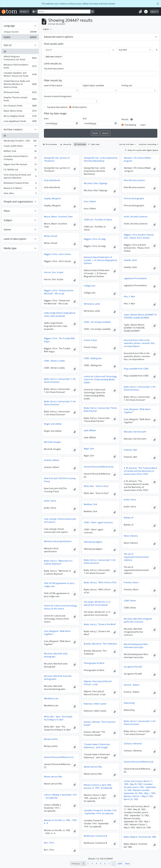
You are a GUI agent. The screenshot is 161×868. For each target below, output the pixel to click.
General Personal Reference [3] (138, 762)
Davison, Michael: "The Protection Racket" (100, 723)
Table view (94, 144)
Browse (24, 12)
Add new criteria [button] (53, 57)
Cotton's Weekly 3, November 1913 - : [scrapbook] (60, 796)
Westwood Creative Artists (20, 183)
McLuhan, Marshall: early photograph (56, 655)
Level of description (15, 239)
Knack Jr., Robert (132, 685)
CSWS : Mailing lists (93, 358)
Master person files (93, 767)
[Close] (158, 4)
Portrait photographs (134, 198)
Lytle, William (90, 430)
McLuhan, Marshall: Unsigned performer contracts (138, 620)
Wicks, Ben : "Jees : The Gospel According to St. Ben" (58, 718)
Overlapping (130, 125)
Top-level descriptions (57, 107)
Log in (154, 12)
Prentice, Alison (131, 582)
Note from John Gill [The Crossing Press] (60, 480)
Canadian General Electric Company (20, 158)
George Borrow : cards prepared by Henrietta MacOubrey (101, 159)
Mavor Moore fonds (20, 111)
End (85, 119)
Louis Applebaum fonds (20, 122)
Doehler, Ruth (130, 260)
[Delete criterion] (157, 50)
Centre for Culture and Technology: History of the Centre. (61, 607)
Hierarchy (66, 144)
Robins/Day (129, 703)
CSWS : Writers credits (54, 361)
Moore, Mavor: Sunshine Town (58, 217)
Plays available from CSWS (136, 369)
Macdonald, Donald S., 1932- (20, 141)
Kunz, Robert (90, 201)
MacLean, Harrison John (135, 432)
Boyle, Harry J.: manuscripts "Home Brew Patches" (100, 409)
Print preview (50, 144)
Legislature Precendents (135, 278)
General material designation (58, 96)
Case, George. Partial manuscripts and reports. (60, 520)
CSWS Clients (130, 601)
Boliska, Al (128, 518)
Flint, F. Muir (129, 297)
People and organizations (18, 202)
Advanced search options (59, 37)
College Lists (90, 286)
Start (46, 119)
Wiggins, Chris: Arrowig (95, 239)
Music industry (131, 536)
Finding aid (127, 85)
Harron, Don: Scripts (54, 272)
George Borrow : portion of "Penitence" (57, 159)
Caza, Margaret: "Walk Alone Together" (137, 411)
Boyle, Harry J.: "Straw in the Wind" (100, 624)
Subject (8, 220)
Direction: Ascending (148, 144)
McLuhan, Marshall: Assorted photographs (58, 678)
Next (127, 864)
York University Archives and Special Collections (20, 176)
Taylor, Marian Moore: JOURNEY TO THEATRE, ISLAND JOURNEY (140, 316)
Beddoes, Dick (90, 504)
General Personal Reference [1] (59, 757)
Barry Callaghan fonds (20, 117)
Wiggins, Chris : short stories (57, 254)
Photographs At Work (94, 663)
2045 (120, 864)
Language (9, 26)
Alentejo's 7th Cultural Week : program (138, 159)
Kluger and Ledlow (53, 424)
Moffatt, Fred (20, 152)
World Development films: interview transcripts (136, 646)
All (5, 51)
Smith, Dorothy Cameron (136, 217)
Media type (10, 248)
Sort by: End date (127, 144)
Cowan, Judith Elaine (20, 146)
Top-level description (54, 69)
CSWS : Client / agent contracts (98, 522)
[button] (140, 12)
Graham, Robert (52, 460)
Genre (7, 230)
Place (7, 211)
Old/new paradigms (93, 542)
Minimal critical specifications (58, 541)
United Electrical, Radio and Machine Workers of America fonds (20, 84)
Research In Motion (20, 189)
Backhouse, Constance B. (96, 836)
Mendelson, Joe (51, 698)
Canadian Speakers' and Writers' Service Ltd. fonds (20, 74)
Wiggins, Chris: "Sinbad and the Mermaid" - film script (59, 292)
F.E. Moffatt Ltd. (20, 170)
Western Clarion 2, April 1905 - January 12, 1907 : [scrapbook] (98, 786)
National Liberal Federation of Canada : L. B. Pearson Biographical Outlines (100, 260)
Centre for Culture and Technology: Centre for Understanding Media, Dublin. (100, 379)
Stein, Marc (20, 194)
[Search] (64, 12)
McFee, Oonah (51, 236)
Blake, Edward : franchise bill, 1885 (140, 837)
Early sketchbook (52, 180)
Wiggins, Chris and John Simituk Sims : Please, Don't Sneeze (139, 236)
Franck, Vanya (90, 340)
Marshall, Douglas (52, 442)
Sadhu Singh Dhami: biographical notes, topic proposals (60, 314)
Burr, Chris (49, 843)
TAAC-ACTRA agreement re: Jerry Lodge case (59, 585)
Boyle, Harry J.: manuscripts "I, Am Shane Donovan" (60, 380)
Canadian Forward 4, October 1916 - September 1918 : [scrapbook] (100, 812)
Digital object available (93, 85)
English (20, 37)
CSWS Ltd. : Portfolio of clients (98, 220)
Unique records (20, 32)
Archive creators (13, 129)
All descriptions (80, 107)
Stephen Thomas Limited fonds (20, 99)
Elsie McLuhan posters (134, 180)
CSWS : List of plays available (97, 322)
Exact (143, 125)
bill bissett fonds (20, 93)
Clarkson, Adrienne (133, 744)
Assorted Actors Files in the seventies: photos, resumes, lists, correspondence (139, 343)
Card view (80, 144)
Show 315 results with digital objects (142, 150)
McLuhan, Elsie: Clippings (96, 183)
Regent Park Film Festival (20, 165)
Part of (8, 45)
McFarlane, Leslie (92, 304)
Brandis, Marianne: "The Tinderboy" (101, 644)
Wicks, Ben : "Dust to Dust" (96, 486)
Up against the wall (133, 667)
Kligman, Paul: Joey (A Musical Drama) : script (98, 683)
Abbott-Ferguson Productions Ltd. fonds (20, 58)
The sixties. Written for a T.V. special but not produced (97, 603)
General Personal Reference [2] (98, 467)
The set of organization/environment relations (136, 557)
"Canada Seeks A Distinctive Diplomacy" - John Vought (97, 746)
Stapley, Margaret (52, 198)
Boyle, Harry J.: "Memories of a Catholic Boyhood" (58, 562)
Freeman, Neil (130, 450)
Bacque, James (51, 739)
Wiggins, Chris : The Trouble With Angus (59, 340)
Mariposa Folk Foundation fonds (20, 66)
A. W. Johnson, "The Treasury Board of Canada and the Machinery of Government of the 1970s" (140, 471)
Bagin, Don (89, 449)
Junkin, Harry (130, 499)
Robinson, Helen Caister (95, 704)
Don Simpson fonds (20, 106)
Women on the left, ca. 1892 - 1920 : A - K (61, 822)
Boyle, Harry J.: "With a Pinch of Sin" (100, 582)
